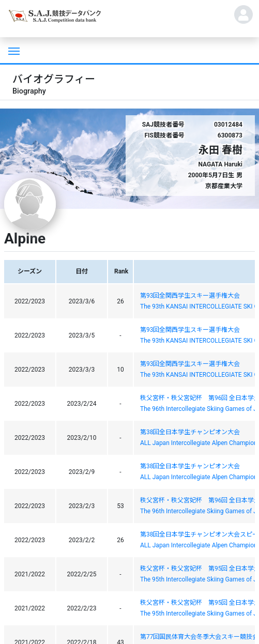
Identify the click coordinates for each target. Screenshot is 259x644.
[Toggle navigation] (13, 50)
